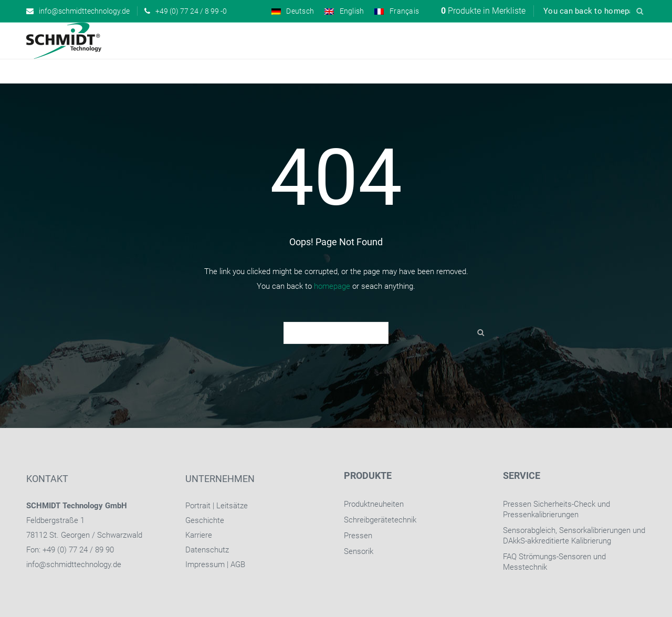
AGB (238, 564)
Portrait (198, 506)
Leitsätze (232, 506)
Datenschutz (207, 550)
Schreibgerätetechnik (380, 520)
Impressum (205, 564)
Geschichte (205, 520)
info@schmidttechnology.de (74, 564)
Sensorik (359, 551)
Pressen (358, 536)
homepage (332, 286)
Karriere (199, 535)
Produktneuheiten (374, 504)
